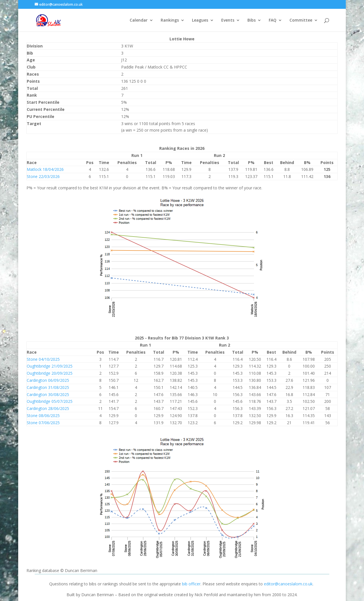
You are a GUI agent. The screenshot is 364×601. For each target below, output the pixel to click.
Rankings (170, 20)
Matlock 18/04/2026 (45, 169)
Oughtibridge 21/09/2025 (50, 366)
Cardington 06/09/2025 (48, 380)
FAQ (273, 20)
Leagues (200, 20)
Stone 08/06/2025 (43, 415)
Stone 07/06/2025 (43, 423)
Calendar (139, 20)
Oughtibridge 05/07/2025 (50, 401)
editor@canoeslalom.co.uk (288, 584)
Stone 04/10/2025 (43, 359)
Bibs (252, 20)
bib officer (191, 584)
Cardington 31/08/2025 (48, 387)
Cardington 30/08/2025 (48, 394)
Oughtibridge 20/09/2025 (50, 373)
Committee (301, 20)
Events (228, 20)
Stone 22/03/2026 (43, 176)
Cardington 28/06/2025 (48, 408)
